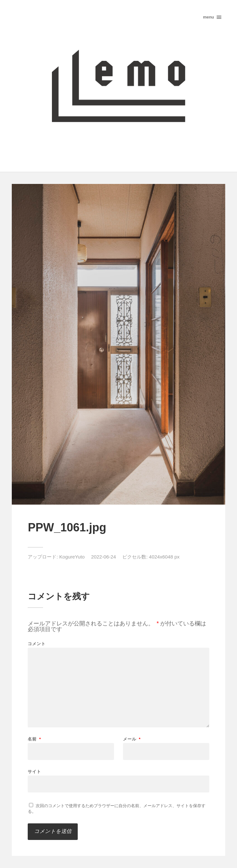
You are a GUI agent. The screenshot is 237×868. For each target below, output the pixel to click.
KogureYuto (72, 557)
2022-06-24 (104, 557)
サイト (34, 771)
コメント (37, 644)
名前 (34, 739)
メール (132, 739)
